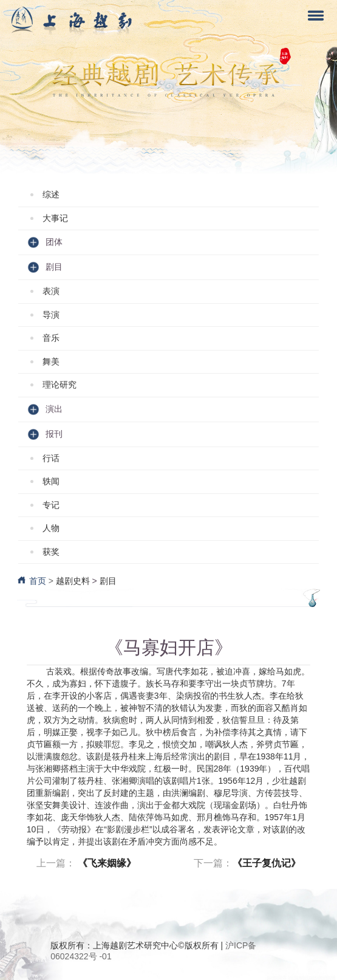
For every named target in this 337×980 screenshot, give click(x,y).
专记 (51, 505)
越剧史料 (73, 581)
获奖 (51, 552)
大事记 (55, 218)
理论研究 (60, 385)
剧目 (108, 581)
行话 (51, 458)
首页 (32, 581)
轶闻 (51, 481)
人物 (51, 528)
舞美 (51, 362)
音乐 (51, 338)
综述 (51, 194)
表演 (51, 291)
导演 (51, 315)
